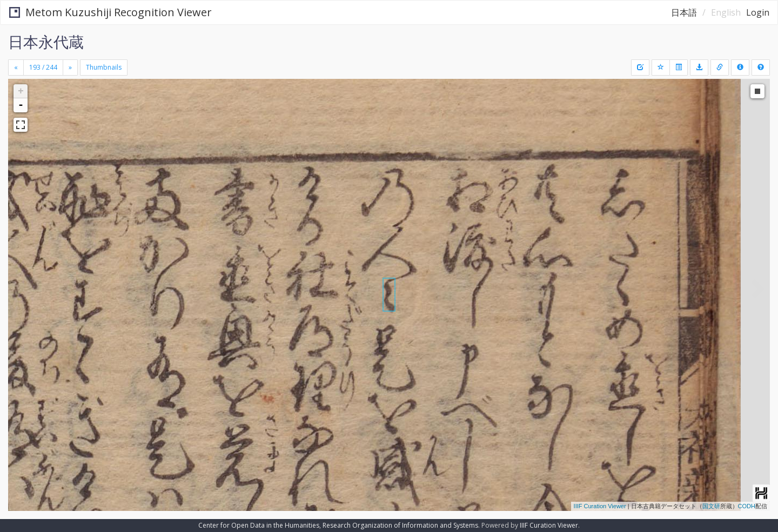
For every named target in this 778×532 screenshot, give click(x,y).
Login (758, 12)
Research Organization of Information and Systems (400, 525)
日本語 (684, 12)
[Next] (70, 68)
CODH (747, 506)
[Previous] (16, 68)
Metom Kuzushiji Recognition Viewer (110, 12)
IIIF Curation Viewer (600, 506)
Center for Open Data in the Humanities (259, 525)
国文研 (711, 506)
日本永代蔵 (46, 42)
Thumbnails (104, 67)
